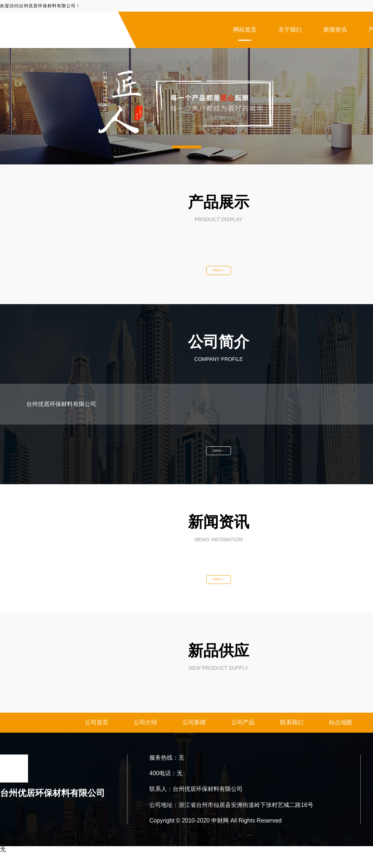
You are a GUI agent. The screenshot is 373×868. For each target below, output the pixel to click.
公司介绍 (145, 738)
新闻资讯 (335, 30)
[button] (186, 147)
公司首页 (97, 738)
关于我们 (290, 30)
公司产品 (243, 738)
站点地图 (341, 738)
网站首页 (245, 30)
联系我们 (292, 738)
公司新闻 (194, 738)
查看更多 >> (219, 273)
